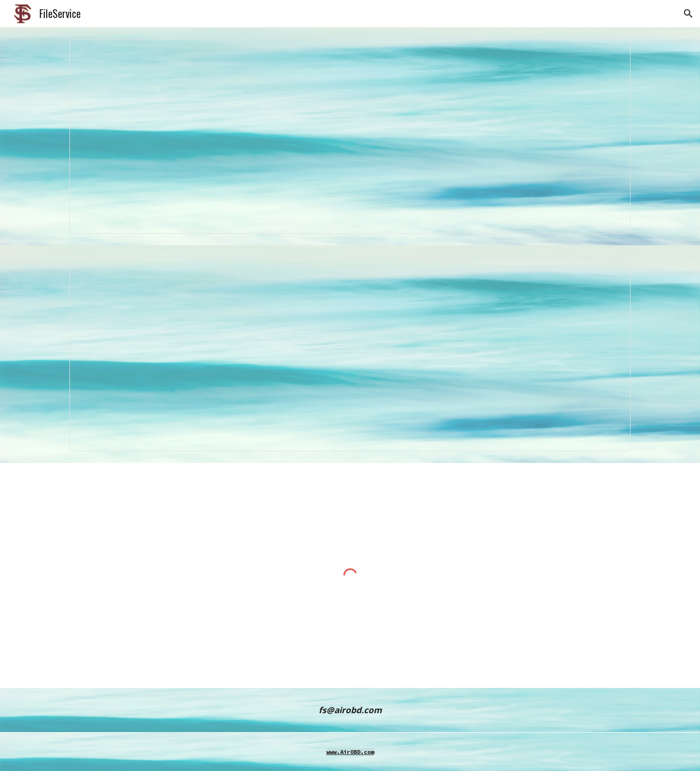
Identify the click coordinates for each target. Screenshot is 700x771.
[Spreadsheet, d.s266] (350, 136)
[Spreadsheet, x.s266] (350, 354)
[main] (350, 710)
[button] (688, 14)
